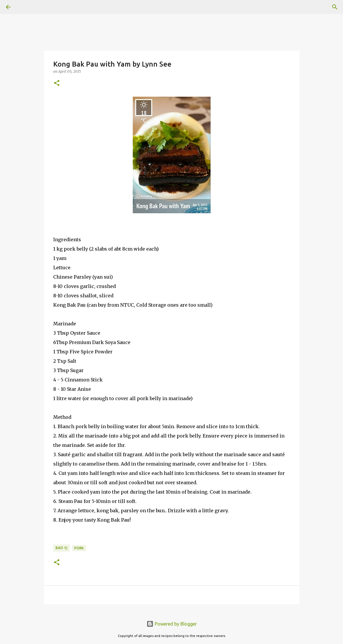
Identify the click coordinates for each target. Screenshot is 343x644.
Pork (79, 548)
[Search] (25, 7)
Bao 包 (62, 548)
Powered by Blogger (172, 624)
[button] (57, 83)
